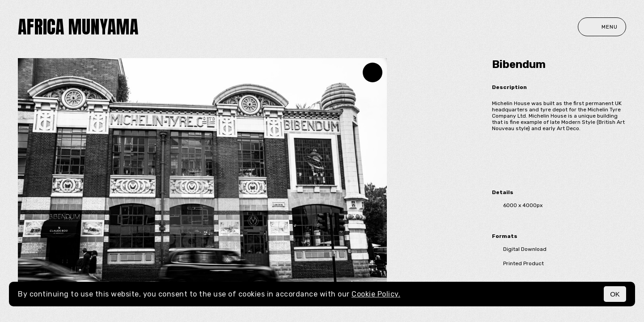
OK (615, 294)
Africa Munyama (78, 27)
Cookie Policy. (376, 294)
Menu (602, 27)
